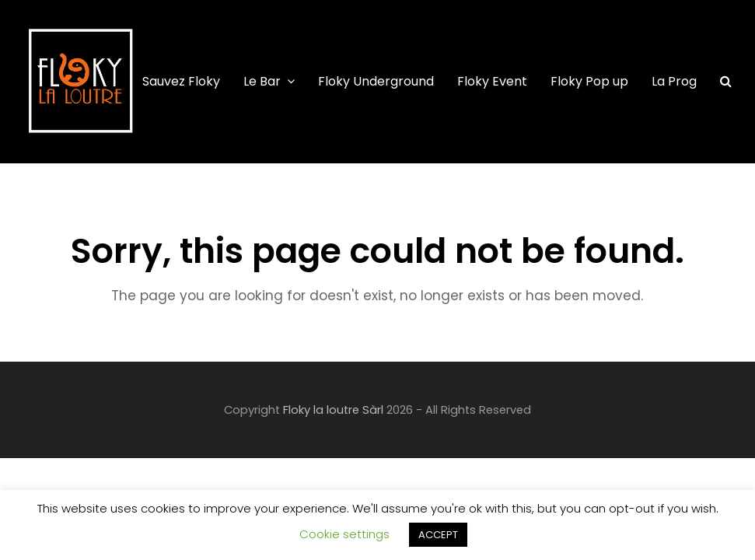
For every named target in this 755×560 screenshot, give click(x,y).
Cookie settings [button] (344, 534)
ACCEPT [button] (438, 535)
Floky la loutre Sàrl (333, 410)
